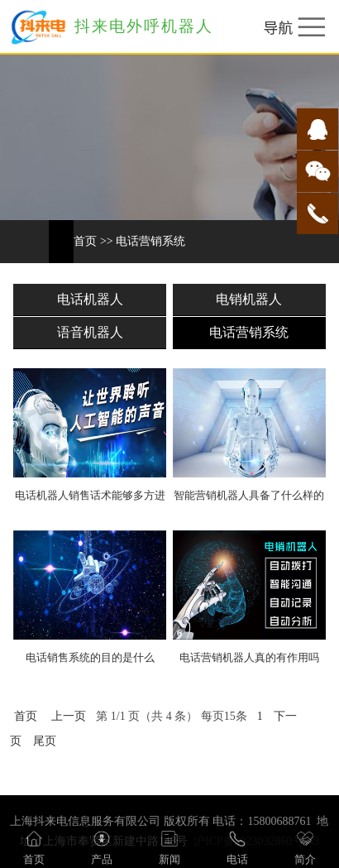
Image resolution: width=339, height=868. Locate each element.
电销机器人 (249, 299)
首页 (85, 241)
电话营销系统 (150, 241)
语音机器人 (90, 332)
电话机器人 (90, 299)
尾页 (45, 741)
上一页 (69, 716)
